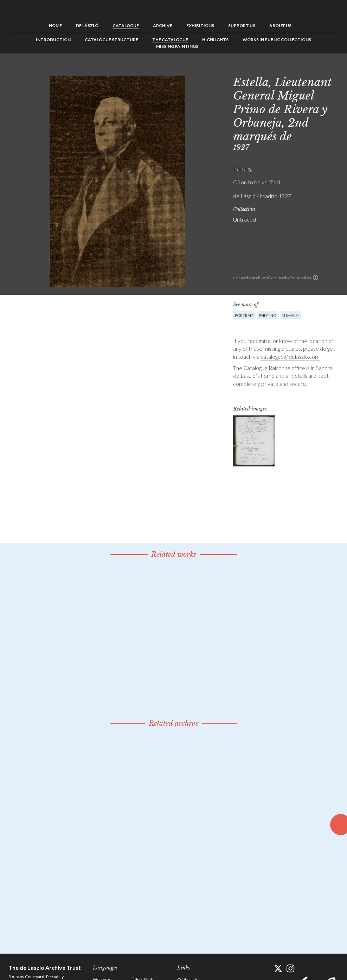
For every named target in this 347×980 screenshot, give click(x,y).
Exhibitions (200, 26)
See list (323, 69)
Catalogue (126, 26)
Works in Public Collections (277, 40)
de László (87, 26)
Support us (242, 26)
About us (280, 26)
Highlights (215, 40)
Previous (312, 69)
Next (334, 69)
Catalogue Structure (111, 40)
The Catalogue (170, 40)
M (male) (290, 315)
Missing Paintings (177, 46)
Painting (268, 315)
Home (55, 26)
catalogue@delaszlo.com (290, 357)
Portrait (244, 315)
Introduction (53, 40)
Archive (163, 26)
